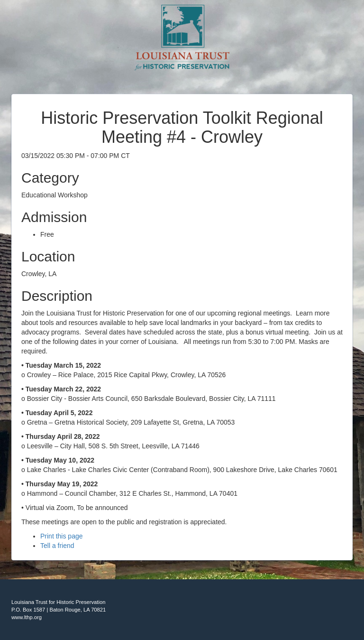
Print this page (62, 536)
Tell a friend (57, 546)
